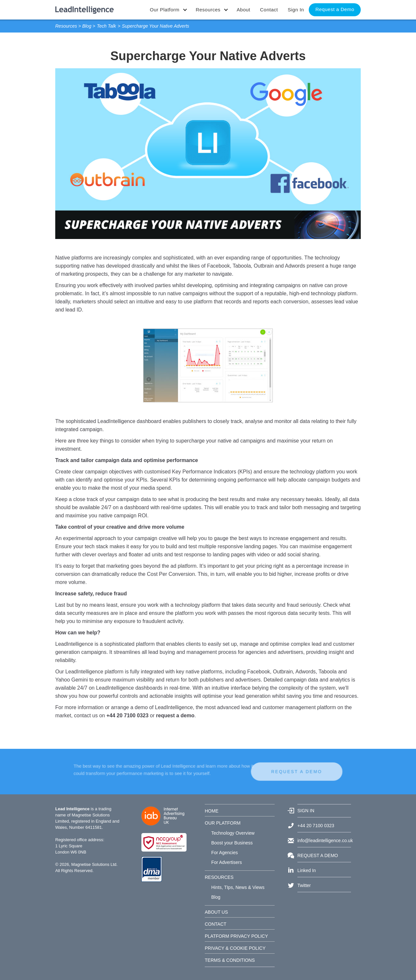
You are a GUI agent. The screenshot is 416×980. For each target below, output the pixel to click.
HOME (212, 811)
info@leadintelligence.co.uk (324, 841)
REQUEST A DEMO (272, 772)
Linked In (307, 870)
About (243, 10)
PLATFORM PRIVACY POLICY (236, 936)
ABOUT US (216, 912)
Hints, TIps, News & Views (238, 887)
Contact (269, 10)
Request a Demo (335, 9)
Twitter (304, 885)
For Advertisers (227, 862)
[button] (168, 10)
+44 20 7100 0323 (316, 826)
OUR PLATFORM (223, 823)
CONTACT (216, 924)
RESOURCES (219, 877)
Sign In (296, 10)
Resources (66, 26)
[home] (84, 7)
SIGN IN (306, 811)
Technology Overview (233, 833)
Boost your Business (232, 843)
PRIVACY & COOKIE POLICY (235, 948)
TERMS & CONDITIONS (230, 960)
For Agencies (225, 853)
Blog (87, 26)
